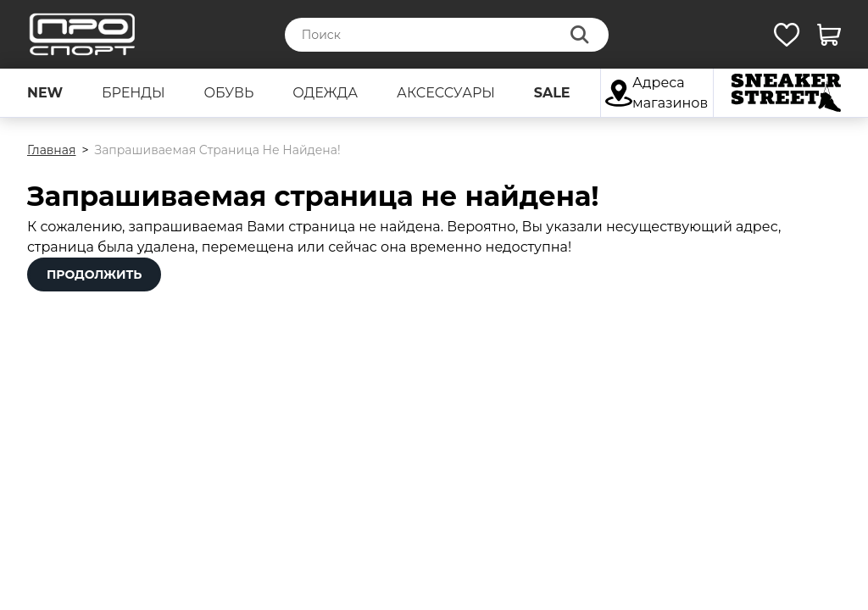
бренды (134, 93)
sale (552, 93)
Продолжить (94, 274)
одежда (325, 93)
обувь (228, 93)
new (45, 93)
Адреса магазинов (657, 93)
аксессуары (446, 93)
